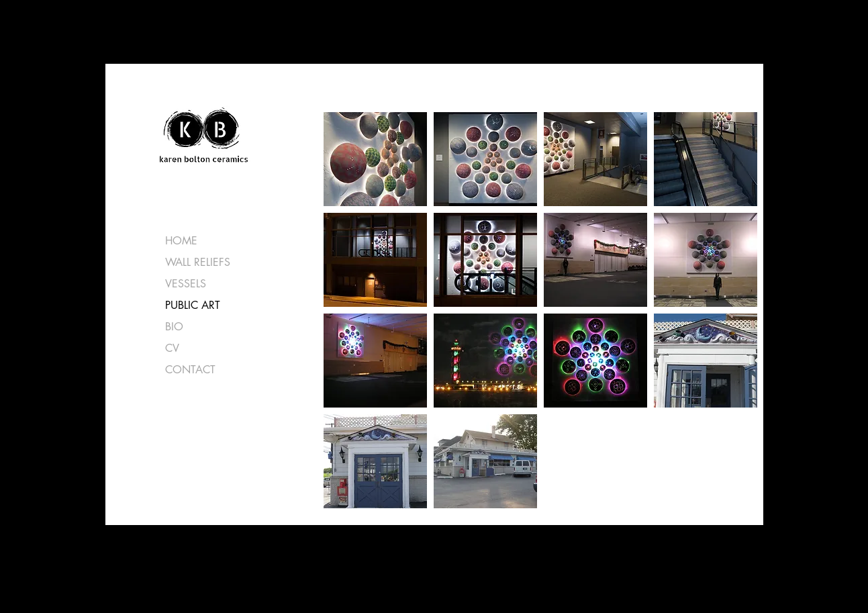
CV (172, 348)
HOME (181, 241)
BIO (174, 327)
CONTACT (190, 370)
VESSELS (186, 284)
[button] (375, 159)
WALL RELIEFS (198, 262)
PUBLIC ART (193, 305)
